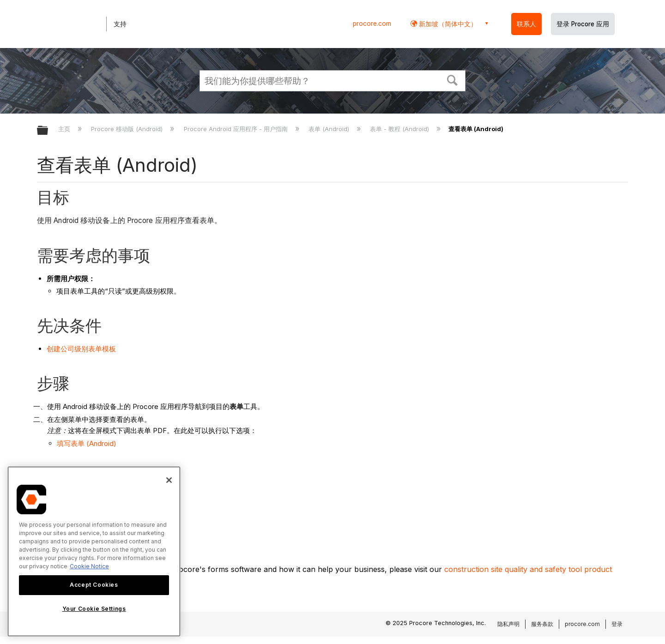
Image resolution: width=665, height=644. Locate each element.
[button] (453, 79)
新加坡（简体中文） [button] (447, 24)
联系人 (526, 24)
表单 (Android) (330, 129)
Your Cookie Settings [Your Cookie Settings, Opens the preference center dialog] (94, 609)
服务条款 (542, 624)
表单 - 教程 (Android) (400, 129)
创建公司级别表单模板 (81, 349)
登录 (617, 624)
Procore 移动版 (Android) (128, 129)
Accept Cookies (94, 585)
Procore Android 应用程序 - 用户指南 (237, 129)
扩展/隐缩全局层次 (48, 131)
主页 (65, 129)
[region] (94, 551)
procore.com (372, 24)
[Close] (169, 480)
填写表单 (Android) (87, 443)
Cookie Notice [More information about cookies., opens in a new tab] (89, 566)
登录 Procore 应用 (583, 24)
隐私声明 (508, 624)
